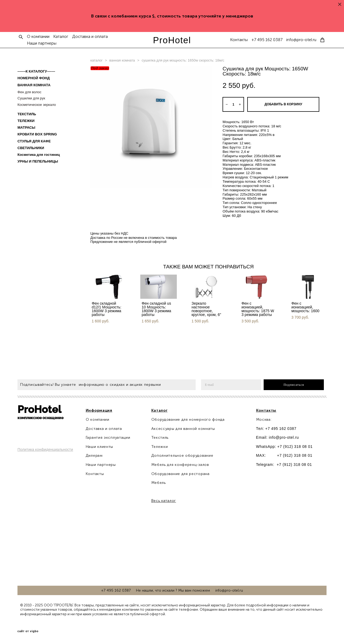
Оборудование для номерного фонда (188, 420)
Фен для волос (29, 92)
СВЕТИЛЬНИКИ (31, 148)
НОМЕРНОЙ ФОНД (34, 78)
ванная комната (122, 60)
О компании (38, 37)
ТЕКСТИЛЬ (27, 114)
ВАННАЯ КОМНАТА (34, 85)
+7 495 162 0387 (267, 40)
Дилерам (94, 456)
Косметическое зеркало (37, 105)
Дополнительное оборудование (182, 456)
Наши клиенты (99, 447)
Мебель (159, 483)
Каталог (61, 37)
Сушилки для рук (31, 98)
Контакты (239, 40)
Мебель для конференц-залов (180, 465)
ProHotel (172, 40)
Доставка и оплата (90, 37)
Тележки (160, 447)
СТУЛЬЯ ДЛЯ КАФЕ (34, 141)
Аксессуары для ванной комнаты (183, 429)
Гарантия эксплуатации (108, 438)
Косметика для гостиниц (39, 155)
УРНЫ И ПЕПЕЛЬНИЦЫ (38, 161)
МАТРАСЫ (26, 127)
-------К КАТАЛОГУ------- (36, 71)
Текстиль (160, 438)
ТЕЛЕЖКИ (26, 121)
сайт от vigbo (28, 631)
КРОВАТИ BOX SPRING (37, 134)
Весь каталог (164, 501)
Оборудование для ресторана (180, 474)
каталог (96, 60)
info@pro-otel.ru (301, 40)
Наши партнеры (42, 43)
